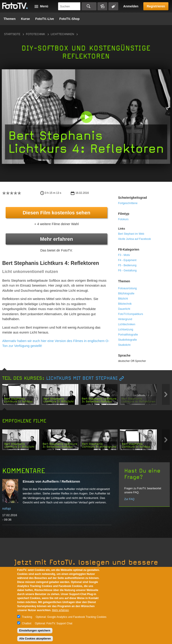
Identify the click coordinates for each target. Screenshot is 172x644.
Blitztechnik (125, 304)
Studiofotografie (127, 340)
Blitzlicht (123, 299)
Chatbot (27, 623)
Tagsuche (113, 6)
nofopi (6, 509)
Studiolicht (124, 345)
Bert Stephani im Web (131, 234)
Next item (166, 394)
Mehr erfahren (57, 239)
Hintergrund (125, 319)
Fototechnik (36, 34)
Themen (10, 19)
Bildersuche (102, 6)
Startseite (12, 34)
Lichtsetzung (126, 329)
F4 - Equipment (127, 260)
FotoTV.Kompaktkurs (131, 314)
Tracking (27, 617)
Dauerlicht (124, 309)
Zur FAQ (129, 499)
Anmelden (131, 6)
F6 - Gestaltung (127, 270)
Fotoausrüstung (127, 288)
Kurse (26, 19)
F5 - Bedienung (127, 265)
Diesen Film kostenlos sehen (56, 213)
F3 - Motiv (124, 255)
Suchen (89, 6)
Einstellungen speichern (35, 631)
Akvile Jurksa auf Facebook (134, 239)
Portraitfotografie (128, 335)
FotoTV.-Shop (69, 19)
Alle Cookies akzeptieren (35, 639)
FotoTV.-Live (45, 19)
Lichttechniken (62, 34)
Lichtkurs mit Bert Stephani (82, 378)
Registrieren (156, 6)
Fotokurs (123, 219)
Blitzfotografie (126, 293)
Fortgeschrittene (128, 203)
